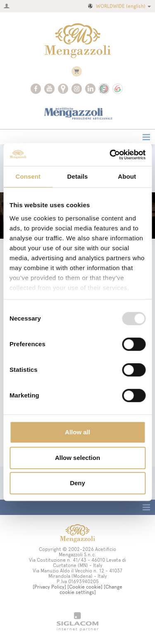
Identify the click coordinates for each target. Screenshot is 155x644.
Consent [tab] (28, 176)
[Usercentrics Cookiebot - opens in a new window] (110, 155)
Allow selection (77, 458)
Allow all (77, 432)
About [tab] (127, 176)
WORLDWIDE (119, 6)
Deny (77, 483)
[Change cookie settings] (91, 590)
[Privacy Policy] (49, 587)
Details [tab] (78, 176)
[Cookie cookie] (85, 587)
